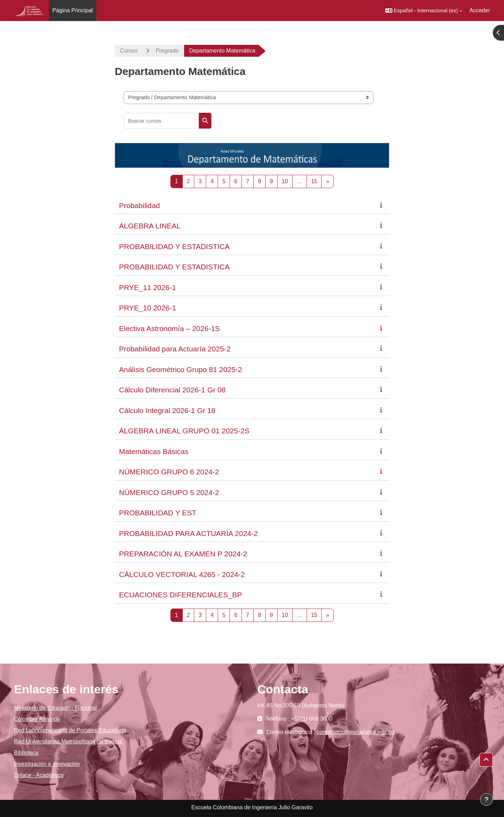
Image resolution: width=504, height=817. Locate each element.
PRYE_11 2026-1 (148, 287)
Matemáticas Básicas (154, 451)
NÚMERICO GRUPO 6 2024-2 (169, 472)
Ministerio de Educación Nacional (55, 708)
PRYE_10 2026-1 (148, 308)
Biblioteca (26, 753)
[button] (424, 11)
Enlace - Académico (39, 775)
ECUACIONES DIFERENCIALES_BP (180, 595)
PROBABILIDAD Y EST (158, 513)
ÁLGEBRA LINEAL (150, 226)
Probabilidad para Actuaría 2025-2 (175, 349)
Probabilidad (139, 205)
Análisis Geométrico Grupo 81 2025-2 (180, 369)
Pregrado (167, 51)
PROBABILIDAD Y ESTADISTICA (174, 246)
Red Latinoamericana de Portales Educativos (70, 730)
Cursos (129, 51)
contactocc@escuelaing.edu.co (356, 732)
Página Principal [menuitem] (73, 10)
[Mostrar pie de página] (486, 799)
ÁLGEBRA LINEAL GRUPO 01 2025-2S (184, 431)
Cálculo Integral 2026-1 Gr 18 (167, 410)
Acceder (480, 10)
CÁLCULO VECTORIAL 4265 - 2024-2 (182, 574)
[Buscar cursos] (161, 121)
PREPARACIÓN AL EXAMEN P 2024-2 (183, 554)
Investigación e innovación (47, 764)
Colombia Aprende (37, 719)
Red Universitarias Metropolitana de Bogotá (68, 742)
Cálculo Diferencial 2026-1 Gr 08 (172, 390)
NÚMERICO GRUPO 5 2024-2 (169, 492)
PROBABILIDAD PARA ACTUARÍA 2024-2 (188, 533)
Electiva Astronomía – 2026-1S (169, 328)
